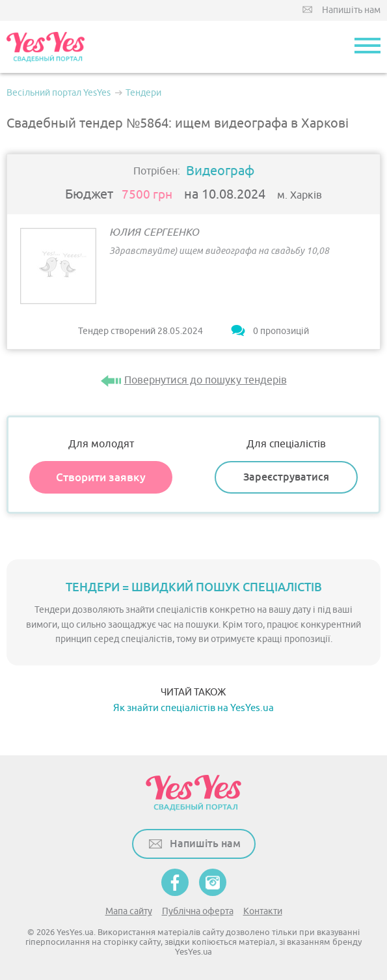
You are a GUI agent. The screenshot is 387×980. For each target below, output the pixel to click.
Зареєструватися (286, 477)
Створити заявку (101, 477)
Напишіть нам (351, 10)
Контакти (263, 911)
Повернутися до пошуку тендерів (206, 380)
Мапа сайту (129, 911)
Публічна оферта (198, 911)
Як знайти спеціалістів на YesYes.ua (193, 708)
